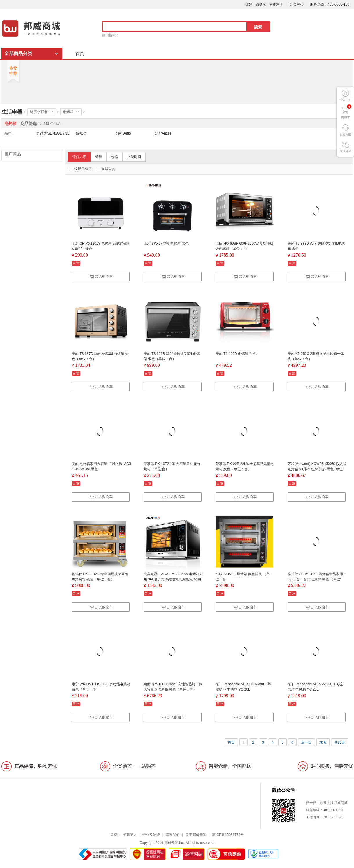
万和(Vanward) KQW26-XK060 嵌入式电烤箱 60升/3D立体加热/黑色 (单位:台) (317, 469)
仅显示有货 (80, 169)
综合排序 (79, 157)
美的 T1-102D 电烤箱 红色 (236, 354)
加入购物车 (101, 277)
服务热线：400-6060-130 (330, 4)
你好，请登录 (256, 4)
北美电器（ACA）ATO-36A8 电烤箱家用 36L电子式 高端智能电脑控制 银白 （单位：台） (173, 579)
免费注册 (276, 4)
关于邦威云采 (196, 835)
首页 (80, 53)
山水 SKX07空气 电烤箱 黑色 (166, 244)
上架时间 (134, 157)
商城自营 (106, 169)
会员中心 (297, 4)
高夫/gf (81, 133)
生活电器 (12, 112)
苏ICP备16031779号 (228, 835)
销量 (99, 157)
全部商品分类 (18, 53)
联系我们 (173, 835)
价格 (115, 157)
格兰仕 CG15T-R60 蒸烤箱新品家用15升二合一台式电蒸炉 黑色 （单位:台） (316, 579)
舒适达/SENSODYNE (53, 133)
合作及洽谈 (151, 835)
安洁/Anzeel (163, 133)
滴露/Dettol (123, 133)
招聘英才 (130, 835)
